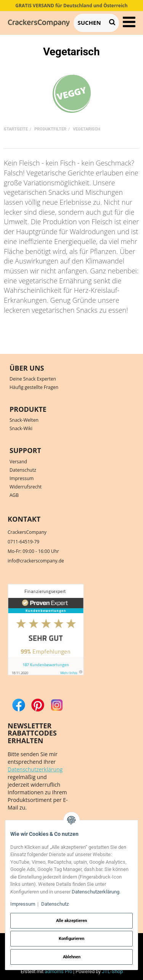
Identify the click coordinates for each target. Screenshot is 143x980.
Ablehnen (72, 957)
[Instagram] (57, 704)
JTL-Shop (112, 971)
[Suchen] (89, 23)
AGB (14, 495)
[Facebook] (19, 704)
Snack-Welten (24, 420)
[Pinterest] (38, 704)
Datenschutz (23, 470)
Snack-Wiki (21, 428)
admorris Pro (58, 971)
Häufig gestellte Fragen (34, 387)
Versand (18, 462)
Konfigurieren (71, 938)
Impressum (22, 478)
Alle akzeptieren (71, 921)
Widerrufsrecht (26, 487)
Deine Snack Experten (33, 379)
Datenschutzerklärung (35, 769)
